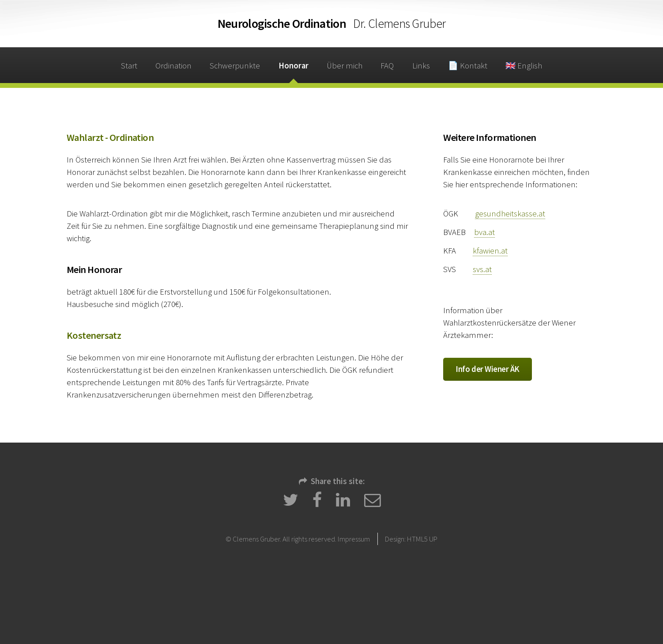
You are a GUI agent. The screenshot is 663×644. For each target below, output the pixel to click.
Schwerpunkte (235, 66)
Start (129, 66)
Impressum (354, 539)
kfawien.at (490, 251)
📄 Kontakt (468, 66)
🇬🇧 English (524, 66)
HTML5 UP (422, 539)
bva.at (484, 232)
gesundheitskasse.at (510, 214)
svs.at (482, 269)
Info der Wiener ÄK (488, 369)
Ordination (332, 23)
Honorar (294, 66)
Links (421, 66)
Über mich (345, 66)
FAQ (387, 66)
